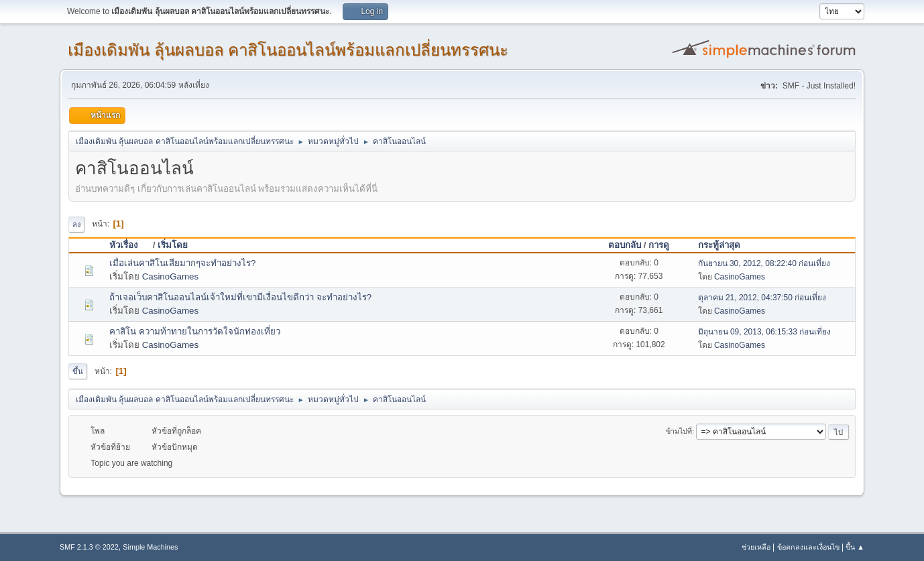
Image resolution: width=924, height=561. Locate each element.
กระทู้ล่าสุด (719, 245)
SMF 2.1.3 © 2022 (89, 547)
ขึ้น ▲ (855, 547)
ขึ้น (78, 371)
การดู (659, 245)
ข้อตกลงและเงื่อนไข (808, 547)
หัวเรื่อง (130, 245)
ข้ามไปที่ (679, 432)
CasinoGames (170, 276)
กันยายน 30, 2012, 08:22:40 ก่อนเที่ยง (764, 263)
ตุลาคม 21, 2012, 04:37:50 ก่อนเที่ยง (762, 298)
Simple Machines (150, 547)
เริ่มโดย (173, 245)
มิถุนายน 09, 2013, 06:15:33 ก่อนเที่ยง (765, 332)
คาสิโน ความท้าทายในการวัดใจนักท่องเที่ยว (195, 331)
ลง (76, 225)
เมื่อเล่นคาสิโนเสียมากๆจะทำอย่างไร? (182, 263)
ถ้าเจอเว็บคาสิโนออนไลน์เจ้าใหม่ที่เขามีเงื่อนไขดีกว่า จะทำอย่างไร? (240, 297)
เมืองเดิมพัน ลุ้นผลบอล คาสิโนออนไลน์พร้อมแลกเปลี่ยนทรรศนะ (288, 50)
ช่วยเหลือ (756, 547)
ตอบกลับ (625, 245)
